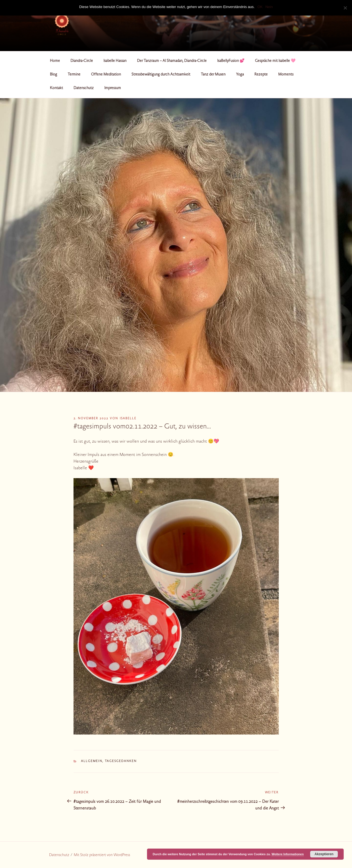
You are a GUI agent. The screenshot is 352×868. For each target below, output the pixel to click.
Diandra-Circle (82, 61)
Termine (74, 75)
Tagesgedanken (121, 761)
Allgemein (92, 761)
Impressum (113, 88)
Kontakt (56, 88)
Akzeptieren (324, 854)
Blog (54, 75)
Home (55, 61)
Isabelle (128, 419)
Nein (269, 7)
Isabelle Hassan (115, 61)
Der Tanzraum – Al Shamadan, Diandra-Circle (172, 61)
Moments (286, 75)
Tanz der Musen (213, 75)
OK (260, 7)
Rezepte (261, 75)
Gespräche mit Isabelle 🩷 (275, 61)
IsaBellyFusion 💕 (231, 61)
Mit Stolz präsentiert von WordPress (102, 855)
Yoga (240, 75)
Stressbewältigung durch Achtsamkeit (161, 75)
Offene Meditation (106, 75)
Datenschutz (84, 88)
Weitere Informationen (288, 854)
